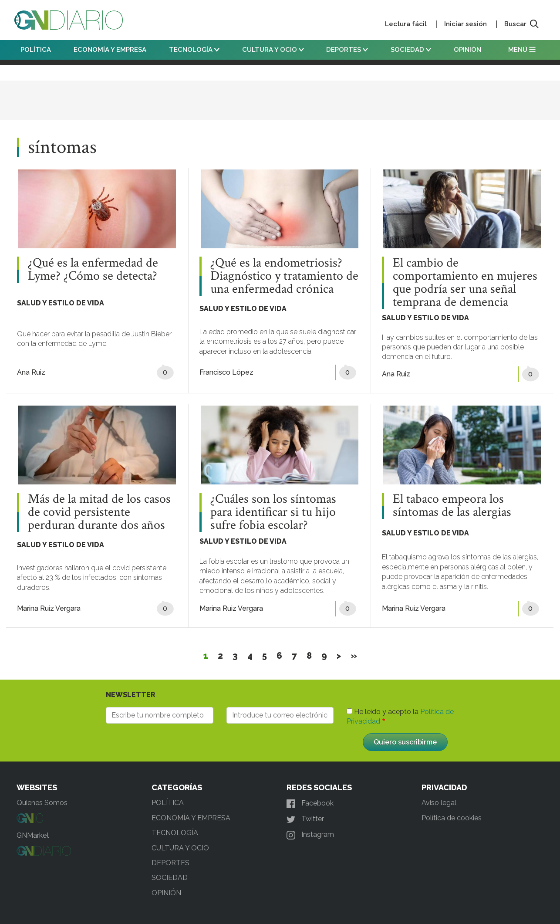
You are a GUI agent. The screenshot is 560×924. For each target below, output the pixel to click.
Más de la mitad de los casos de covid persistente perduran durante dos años (99, 512)
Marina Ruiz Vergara (49, 608)
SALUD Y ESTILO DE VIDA (61, 303)
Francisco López (226, 372)
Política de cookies (452, 818)
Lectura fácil (406, 24)
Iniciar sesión (466, 24)
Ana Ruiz (31, 372)
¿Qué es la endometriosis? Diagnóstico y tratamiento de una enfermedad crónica (284, 276)
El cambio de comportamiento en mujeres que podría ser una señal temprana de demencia (465, 283)
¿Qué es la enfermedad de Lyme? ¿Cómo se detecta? (93, 270)
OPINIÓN (467, 50)
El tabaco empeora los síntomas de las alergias (452, 506)
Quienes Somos (42, 803)
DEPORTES (347, 50)
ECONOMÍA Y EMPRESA (110, 50)
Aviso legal (439, 803)
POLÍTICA (36, 50)
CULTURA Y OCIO (273, 50)
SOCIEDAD (411, 50)
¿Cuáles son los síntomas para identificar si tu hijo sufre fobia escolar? (273, 512)
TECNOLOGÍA (194, 50)
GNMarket (33, 835)
